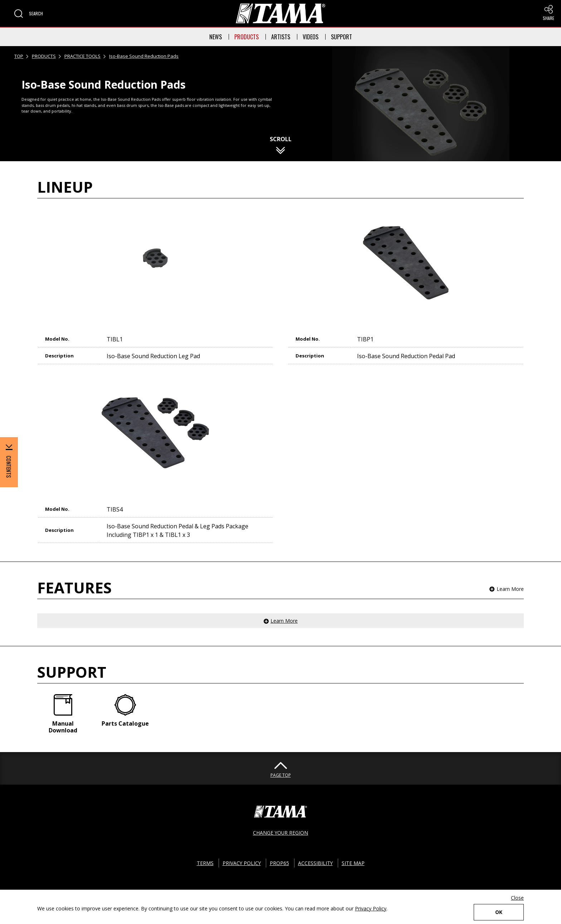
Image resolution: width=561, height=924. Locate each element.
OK (499, 912)
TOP (19, 56)
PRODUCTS (247, 37)
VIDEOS (311, 37)
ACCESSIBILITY (316, 863)
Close (517, 898)
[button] (29, 14)
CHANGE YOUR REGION (280, 832)
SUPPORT (342, 37)
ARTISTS (281, 37)
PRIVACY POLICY (241, 863)
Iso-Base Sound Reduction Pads (144, 56)
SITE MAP (353, 863)
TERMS (204, 863)
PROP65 (279, 863)
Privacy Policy (371, 908)
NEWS (216, 37)
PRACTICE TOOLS (82, 56)
